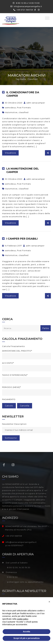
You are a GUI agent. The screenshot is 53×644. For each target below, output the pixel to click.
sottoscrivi (11, 438)
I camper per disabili (22, 239)
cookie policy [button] (23, 619)
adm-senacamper (34, 103)
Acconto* (8, 363)
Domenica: (10, 572)
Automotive (11, 112)
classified (24, 112)
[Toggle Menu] (47, 18)
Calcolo (9, 406)
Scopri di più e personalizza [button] (26, 638)
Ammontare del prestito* (17, 351)
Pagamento (9, 399)
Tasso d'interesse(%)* (15, 375)
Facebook (4, 465)
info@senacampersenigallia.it (28, 6)
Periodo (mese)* (11, 387)
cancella (25, 406)
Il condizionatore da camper (23, 94)
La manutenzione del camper (23, 170)
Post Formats (24, 108)
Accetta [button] (26, 632)
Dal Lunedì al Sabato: (15, 563)
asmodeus (10, 108)
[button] (49, 602)
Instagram (13, 465)
